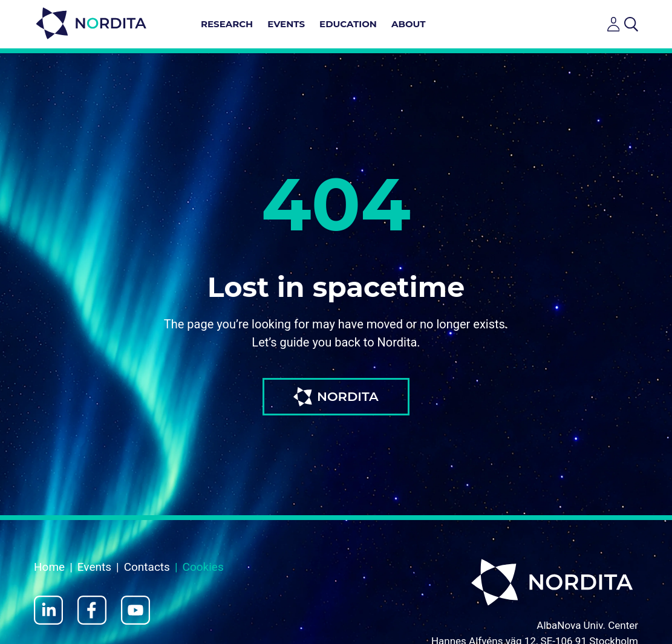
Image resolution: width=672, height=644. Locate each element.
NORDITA (336, 397)
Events (286, 24)
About (409, 24)
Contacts (147, 567)
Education (348, 24)
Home (49, 567)
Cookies (203, 567)
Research (227, 24)
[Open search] (631, 24)
